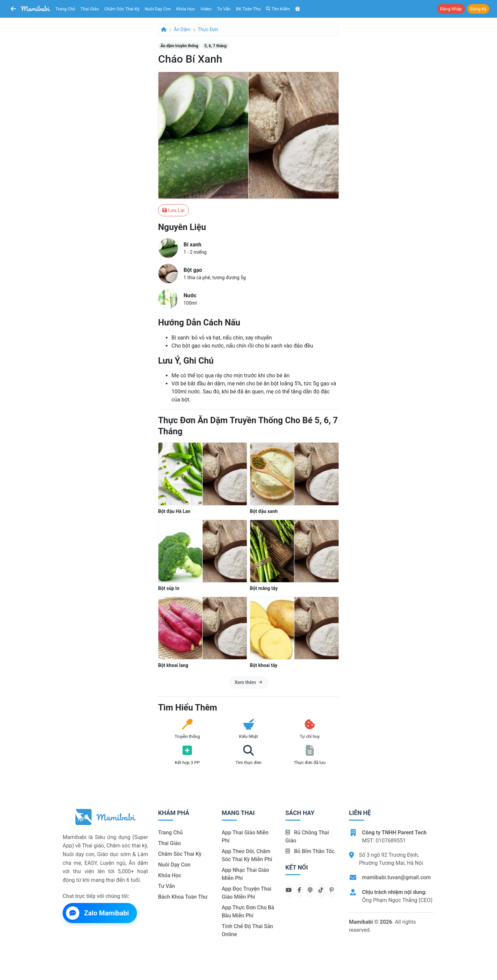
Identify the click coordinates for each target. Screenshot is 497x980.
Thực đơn (208, 29)
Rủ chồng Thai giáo (307, 837)
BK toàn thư (248, 9)
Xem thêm (249, 682)
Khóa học (186, 9)
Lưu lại (173, 210)
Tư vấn (224, 9)
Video (206, 9)
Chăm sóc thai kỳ (122, 9)
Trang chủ (65, 9)
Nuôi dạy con (158, 9)
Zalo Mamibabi (97, 913)
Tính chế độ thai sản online (247, 930)
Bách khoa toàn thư (183, 897)
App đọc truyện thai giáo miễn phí (246, 893)
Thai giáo (90, 9)
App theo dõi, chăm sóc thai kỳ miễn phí (247, 855)
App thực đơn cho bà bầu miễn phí (248, 912)
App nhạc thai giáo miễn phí (245, 874)
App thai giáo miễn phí (245, 837)
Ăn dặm (182, 29)
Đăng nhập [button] (451, 9)
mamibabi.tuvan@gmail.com (396, 877)
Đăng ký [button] (478, 9)
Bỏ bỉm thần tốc (310, 851)
